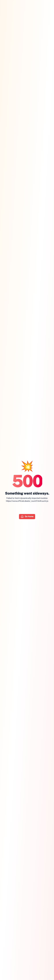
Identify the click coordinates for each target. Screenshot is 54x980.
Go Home (27, 517)
